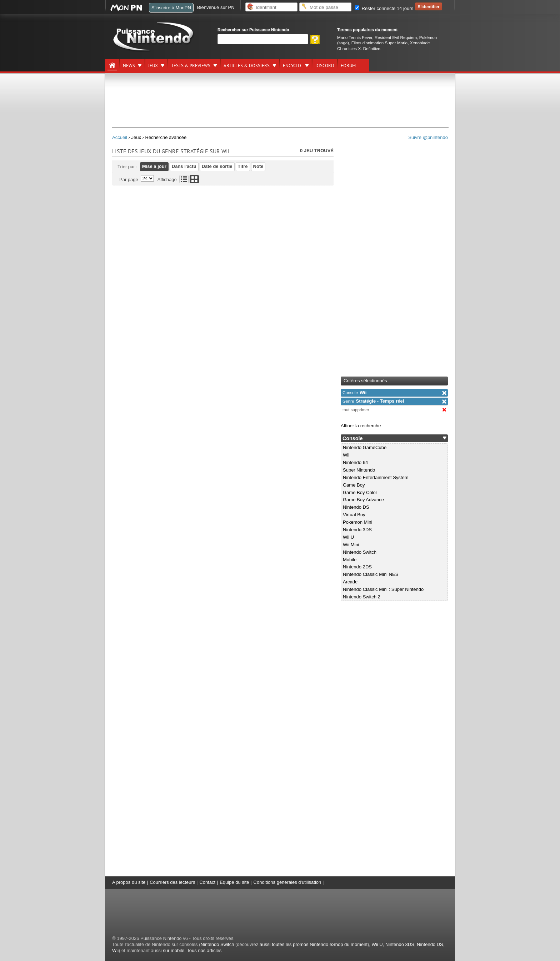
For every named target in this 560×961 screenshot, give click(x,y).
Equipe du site (234, 882)
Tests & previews (191, 66)
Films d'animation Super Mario (379, 43)
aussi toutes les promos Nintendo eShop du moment (314, 944)
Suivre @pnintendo (428, 137)
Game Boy (354, 485)
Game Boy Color (360, 492)
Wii (354, 392)
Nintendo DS (356, 507)
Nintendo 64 (355, 462)
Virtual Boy (354, 515)
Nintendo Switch (360, 552)
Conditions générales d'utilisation (287, 882)
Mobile (350, 560)
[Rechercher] (263, 39)
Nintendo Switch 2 (362, 597)
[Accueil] (112, 65)
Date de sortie (217, 166)
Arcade (350, 582)
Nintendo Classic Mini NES (371, 574)
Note (258, 166)
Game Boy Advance (363, 500)
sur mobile (174, 950)
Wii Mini (351, 545)
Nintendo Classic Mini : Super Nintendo (383, 589)
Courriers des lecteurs (172, 882)
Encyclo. (292, 66)
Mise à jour (154, 166)
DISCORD (325, 66)
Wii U (348, 537)
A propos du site (129, 882)
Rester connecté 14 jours (384, 8)
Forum (348, 66)
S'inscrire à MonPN (171, 8)
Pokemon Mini (357, 522)
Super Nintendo (359, 470)
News (129, 66)
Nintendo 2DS (357, 567)
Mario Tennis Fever (355, 37)
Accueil (120, 137)
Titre (243, 166)
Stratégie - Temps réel (373, 401)
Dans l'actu (184, 166)
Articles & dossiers (247, 66)
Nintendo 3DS (357, 530)
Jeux (153, 66)
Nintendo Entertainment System (376, 477)
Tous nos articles (204, 950)
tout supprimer (356, 410)
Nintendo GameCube (365, 447)
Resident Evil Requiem (396, 37)
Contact (207, 882)
